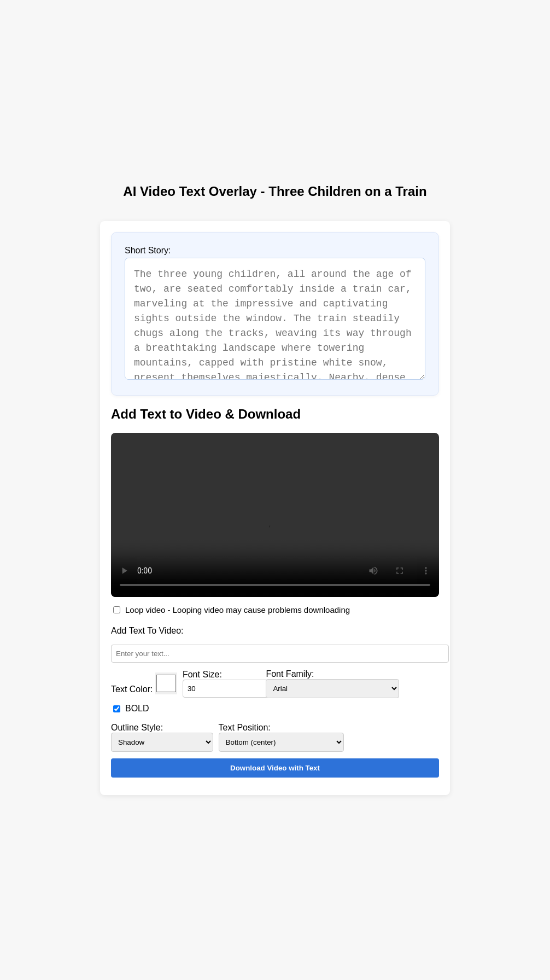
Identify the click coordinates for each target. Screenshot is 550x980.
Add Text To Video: (147, 631)
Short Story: (148, 250)
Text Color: (132, 689)
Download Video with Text (275, 768)
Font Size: (202, 674)
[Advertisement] (275, 86)
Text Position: (245, 727)
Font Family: (290, 674)
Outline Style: (137, 727)
